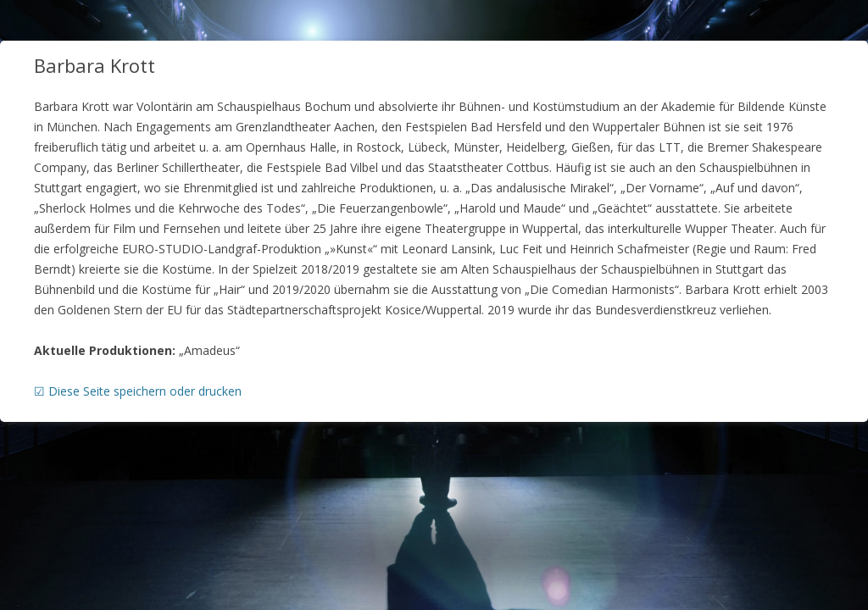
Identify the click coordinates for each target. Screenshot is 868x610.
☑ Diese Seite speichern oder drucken (138, 391)
